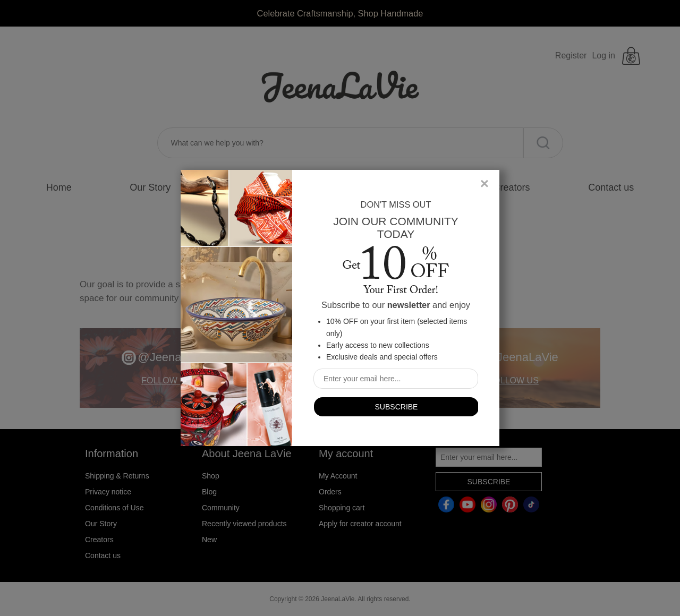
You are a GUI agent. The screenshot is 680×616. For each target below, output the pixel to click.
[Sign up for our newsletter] (396, 379)
